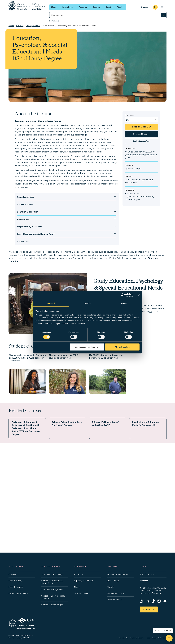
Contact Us (23, 241)
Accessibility (123, 638)
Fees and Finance (141, 134)
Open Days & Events (18, 593)
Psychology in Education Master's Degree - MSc (146, 424)
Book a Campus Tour (141, 141)
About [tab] (124, 303)
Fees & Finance (16, 587)
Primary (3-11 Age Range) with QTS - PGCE (106, 424)
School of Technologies (52, 605)
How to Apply (15, 581)
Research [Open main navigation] (83, 7)
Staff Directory (147, 574)
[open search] (155, 7)
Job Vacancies (81, 593)
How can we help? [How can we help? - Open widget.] (163, 631)
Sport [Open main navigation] (108, 7)
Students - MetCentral (117, 574)
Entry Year (129, 115)
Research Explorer (116, 593)
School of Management (52, 590)
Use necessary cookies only (87, 347)
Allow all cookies (122, 347)
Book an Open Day (141, 127)
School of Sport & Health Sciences (53, 597)
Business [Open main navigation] (96, 7)
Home (11, 26)
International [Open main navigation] (68, 7)
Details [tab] (87, 303)
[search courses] (163, 15)
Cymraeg (144, 7)
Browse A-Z (54, 21)
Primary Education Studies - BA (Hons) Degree (67, 424)
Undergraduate (33, 26)
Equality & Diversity (83, 581)
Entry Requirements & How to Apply (36, 234)
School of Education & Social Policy (52, 582)
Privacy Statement (137, 638)
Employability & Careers (29, 227)
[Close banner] (139, 295)
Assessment (23, 219)
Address (144, 581)
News (77, 587)
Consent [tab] (51, 303)
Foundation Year (26, 197)
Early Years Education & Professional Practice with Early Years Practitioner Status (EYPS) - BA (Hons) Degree (26, 428)
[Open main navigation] (162, 7)
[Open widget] (169, 638)
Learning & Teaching (28, 212)
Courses (20, 26)
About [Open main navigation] (119, 7)
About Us (79, 574)
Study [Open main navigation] (54, 7)
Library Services (114, 600)
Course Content (25, 204)
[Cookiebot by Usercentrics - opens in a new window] (123, 295)
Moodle (110, 587)
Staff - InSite (113, 581)
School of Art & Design (52, 574)
